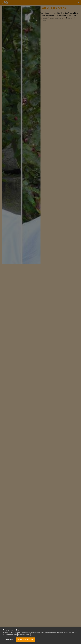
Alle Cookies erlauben (26, 640)
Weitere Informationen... (24, 634)
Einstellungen (9, 640)
